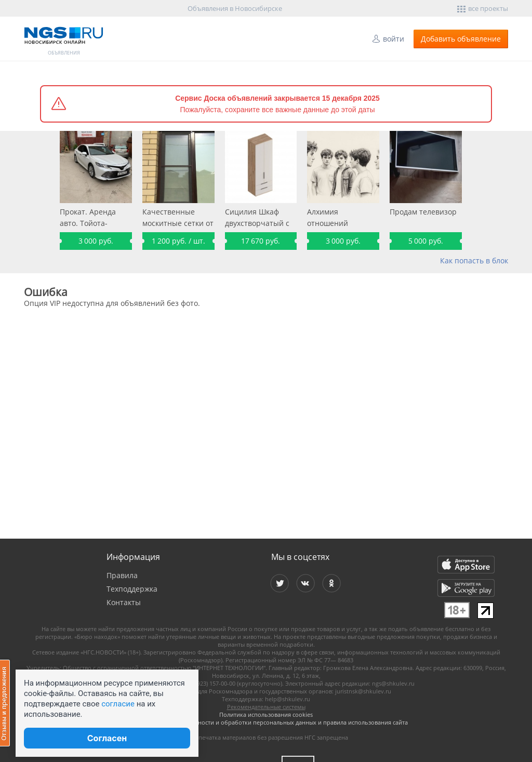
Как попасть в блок (474, 260)
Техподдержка (132, 589)
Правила (122, 575)
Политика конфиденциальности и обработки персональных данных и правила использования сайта (266, 722)
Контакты (124, 602)
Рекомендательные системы (266, 707)
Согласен (107, 738)
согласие (118, 704)
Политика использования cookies (266, 714)
